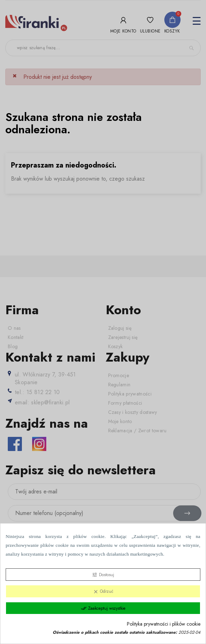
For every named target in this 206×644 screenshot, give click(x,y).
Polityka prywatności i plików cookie (164, 624)
